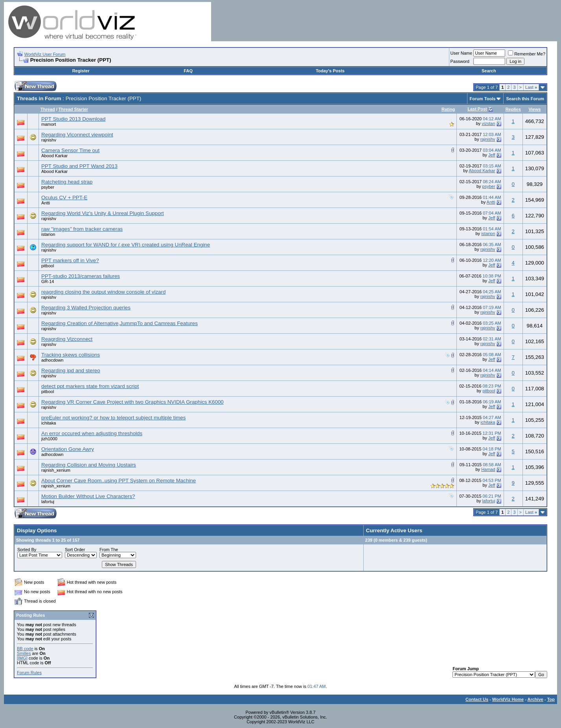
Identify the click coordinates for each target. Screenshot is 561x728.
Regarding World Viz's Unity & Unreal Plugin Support (103, 213)
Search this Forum (525, 99)
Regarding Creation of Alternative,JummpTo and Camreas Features (120, 323)
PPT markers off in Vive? (70, 260)
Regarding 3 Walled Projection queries (86, 308)
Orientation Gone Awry (68, 449)
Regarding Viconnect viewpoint (77, 135)
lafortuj (48, 502)
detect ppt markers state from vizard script (90, 386)
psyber (48, 187)
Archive (535, 699)
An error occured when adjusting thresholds (92, 433)
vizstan (488, 123)
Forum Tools (483, 99)
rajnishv (49, 140)
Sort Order (75, 550)
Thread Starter (73, 109)
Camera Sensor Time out (70, 150)
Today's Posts (330, 71)
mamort (49, 124)
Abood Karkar (54, 156)
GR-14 (48, 281)
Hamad (488, 469)
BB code (25, 649)
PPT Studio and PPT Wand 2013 (79, 166)
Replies (513, 109)
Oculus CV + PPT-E (64, 198)
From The (109, 550)
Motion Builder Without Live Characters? (88, 496)
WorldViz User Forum (45, 54)
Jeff (492, 155)
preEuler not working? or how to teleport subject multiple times (113, 418)
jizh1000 (49, 439)
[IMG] (22, 658)
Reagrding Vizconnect (67, 339)
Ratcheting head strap (67, 182)
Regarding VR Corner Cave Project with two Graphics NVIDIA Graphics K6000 (132, 402)
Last (531, 87)
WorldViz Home (508, 699)
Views (534, 109)
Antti (46, 203)
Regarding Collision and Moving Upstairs (89, 465)
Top (551, 699)
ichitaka (49, 423)
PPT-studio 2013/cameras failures (81, 276)
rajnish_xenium (56, 470)
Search (489, 71)
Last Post (477, 109)
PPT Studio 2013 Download (74, 119)
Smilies (24, 653)
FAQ (188, 71)
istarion (48, 234)
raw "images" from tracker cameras (82, 229)
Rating (448, 109)
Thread (48, 109)
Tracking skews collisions (71, 355)
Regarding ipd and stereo (71, 370)
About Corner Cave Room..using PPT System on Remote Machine (119, 481)
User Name (462, 53)
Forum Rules (29, 673)
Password (460, 61)
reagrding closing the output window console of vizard (103, 292)
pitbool (48, 266)
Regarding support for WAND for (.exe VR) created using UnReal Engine (126, 245)
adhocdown (52, 360)
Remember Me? (527, 54)
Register (81, 71)
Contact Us (477, 699)
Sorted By (27, 550)
